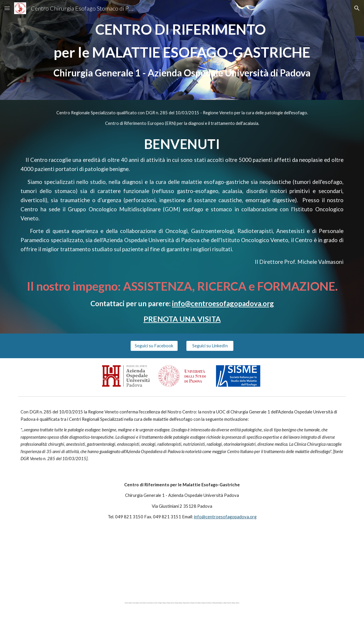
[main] (182, 50)
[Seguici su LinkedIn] (210, 346)
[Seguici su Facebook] (154, 346)
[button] (7, 8)
